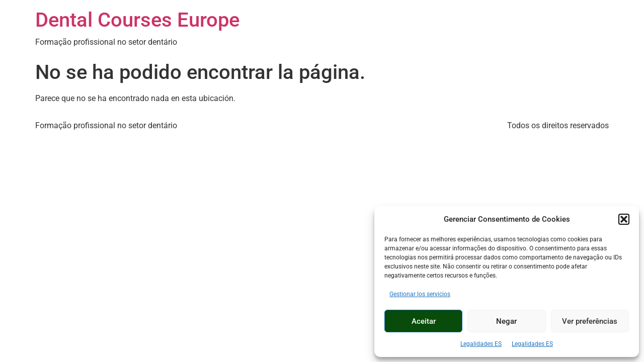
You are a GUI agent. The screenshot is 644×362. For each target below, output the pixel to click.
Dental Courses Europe (137, 20)
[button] (624, 219)
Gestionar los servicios (420, 294)
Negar (506, 321)
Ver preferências (590, 321)
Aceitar (424, 321)
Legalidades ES (481, 344)
